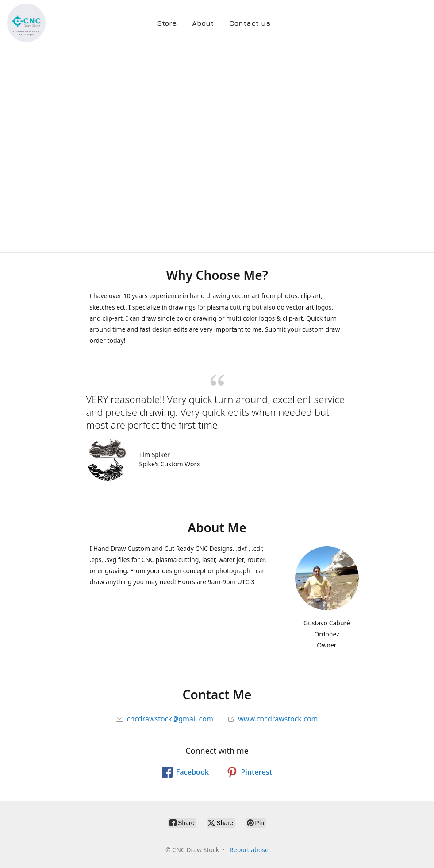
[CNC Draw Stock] (26, 23)
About (203, 23)
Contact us (250, 23)
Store (167, 23)
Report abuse (249, 850)
